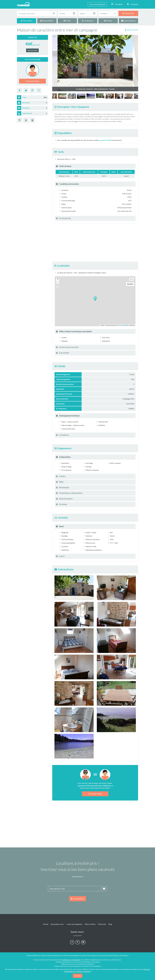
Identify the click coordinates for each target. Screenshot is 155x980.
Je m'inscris (78, 899)
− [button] (58, 282)
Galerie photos (128, 21)
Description (26, 21)
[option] (100, 96)
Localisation (88, 21)
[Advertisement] (95, 243)
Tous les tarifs (32, 50)
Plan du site (102, 924)
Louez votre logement (97, 4)
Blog (110, 924)
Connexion (133, 4)
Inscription (117, 4)
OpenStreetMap (124, 325)
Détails (108, 21)
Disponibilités (47, 21)
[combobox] (108, 13)
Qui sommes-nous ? (57, 924)
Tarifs (67, 21)
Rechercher (128, 13)
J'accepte (78, 976)
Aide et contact (90, 924)
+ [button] (58, 279)
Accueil (46, 924)
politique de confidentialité (71, 960)
